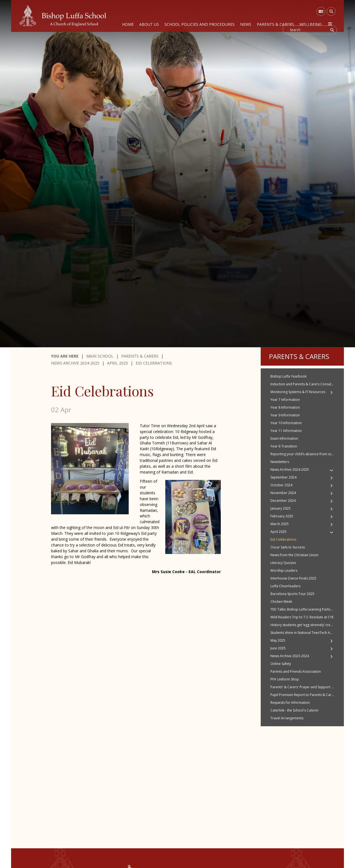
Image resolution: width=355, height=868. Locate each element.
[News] (246, 16)
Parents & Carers (140, 356)
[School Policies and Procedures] (200, 16)
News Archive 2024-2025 (75, 363)
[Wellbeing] (311, 16)
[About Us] (149, 16)
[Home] (63, 16)
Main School (100, 356)
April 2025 (117, 363)
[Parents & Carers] (275, 16)
